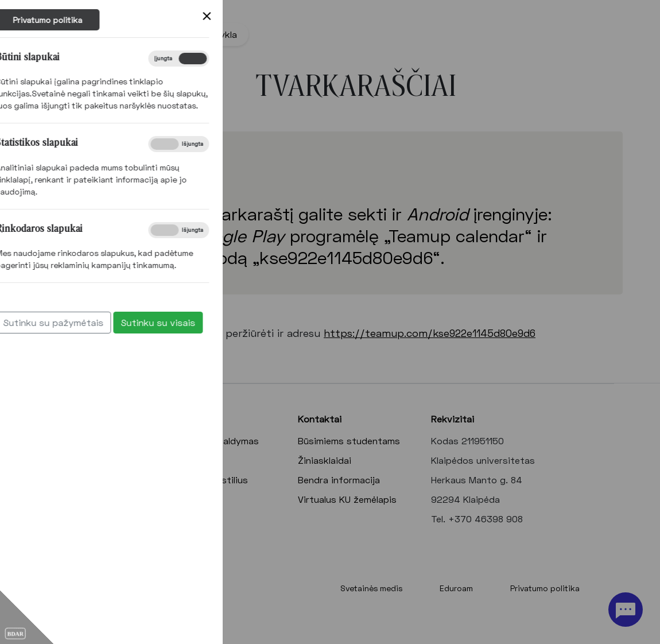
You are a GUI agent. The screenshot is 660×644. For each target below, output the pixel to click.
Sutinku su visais (86, 322)
